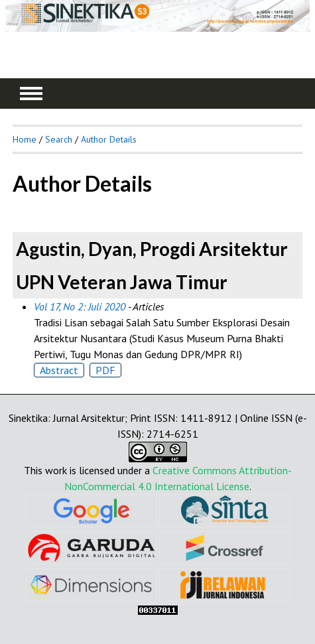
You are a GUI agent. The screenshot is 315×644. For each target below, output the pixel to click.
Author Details (109, 139)
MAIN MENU (31, 94)
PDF (105, 370)
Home (25, 139)
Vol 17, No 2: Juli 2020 (80, 306)
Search (59, 139)
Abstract (59, 370)
